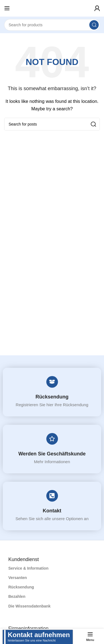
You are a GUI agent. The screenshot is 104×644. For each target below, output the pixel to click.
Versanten (18, 578)
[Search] (52, 25)
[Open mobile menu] (7, 8)
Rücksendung (52, 397)
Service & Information (28, 568)
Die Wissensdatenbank (29, 606)
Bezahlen (17, 596)
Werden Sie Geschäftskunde (52, 454)
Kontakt (52, 511)
